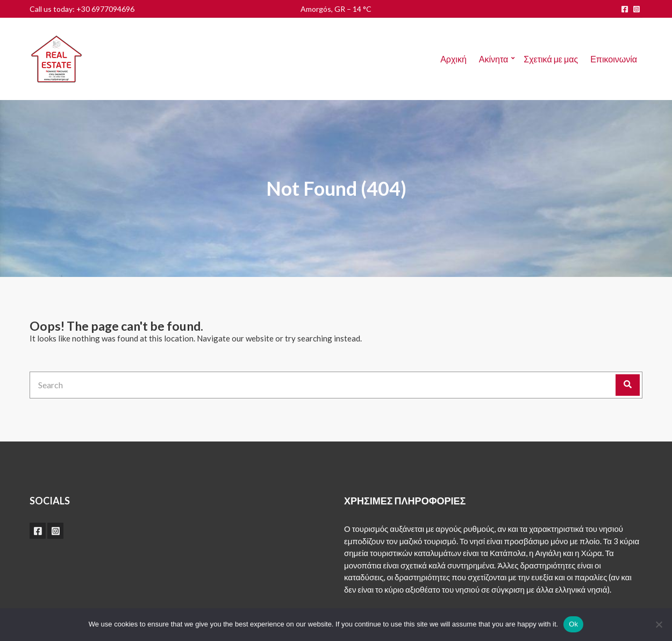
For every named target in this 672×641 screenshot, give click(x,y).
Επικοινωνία (614, 59)
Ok (573, 624)
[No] (659, 624)
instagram (637, 9)
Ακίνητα (494, 59)
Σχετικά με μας (551, 59)
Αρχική (453, 59)
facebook (625, 9)
